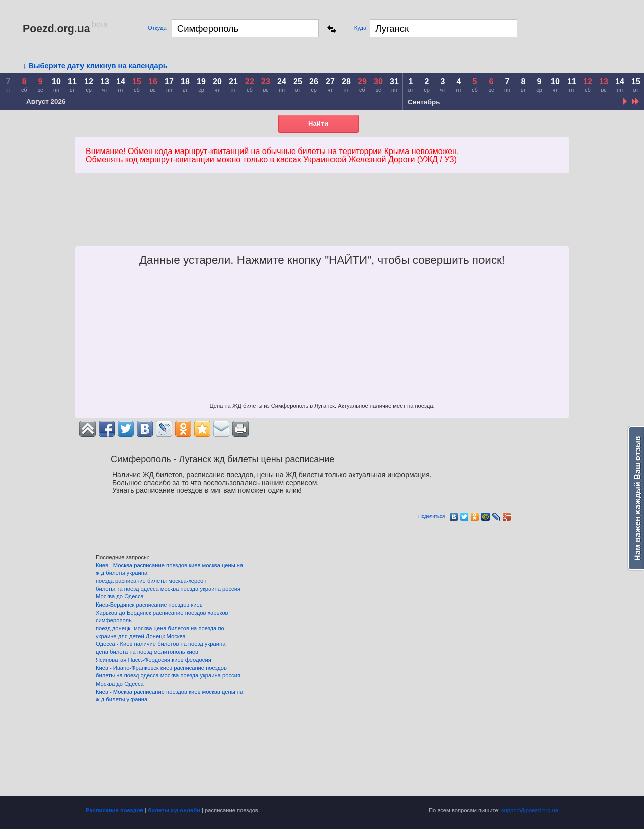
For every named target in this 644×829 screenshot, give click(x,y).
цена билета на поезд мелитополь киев (147, 652)
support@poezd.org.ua (530, 810)
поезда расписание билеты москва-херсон (151, 581)
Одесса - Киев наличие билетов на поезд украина (160, 644)
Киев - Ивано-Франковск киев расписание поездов (161, 668)
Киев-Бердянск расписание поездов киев (149, 605)
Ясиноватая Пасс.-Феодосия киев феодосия (153, 660)
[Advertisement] (264, 221)
